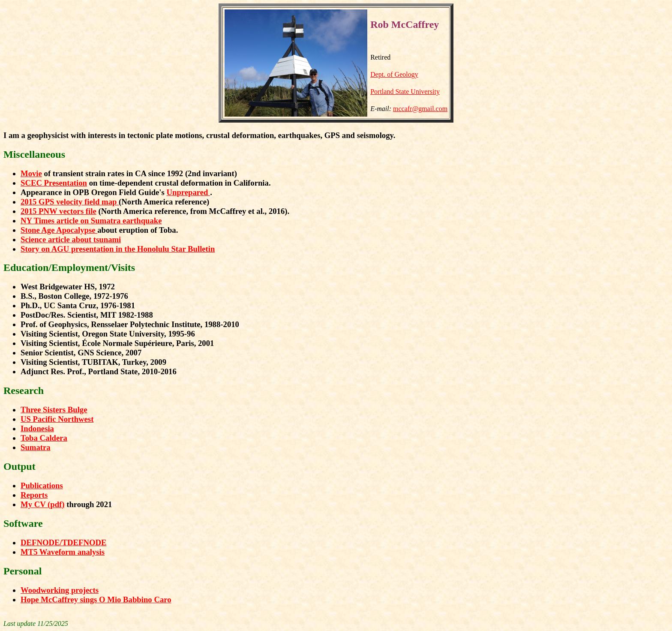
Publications (42, 485)
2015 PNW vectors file (58, 211)
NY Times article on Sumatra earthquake (91, 221)
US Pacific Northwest (57, 419)
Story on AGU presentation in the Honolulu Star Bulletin (118, 249)
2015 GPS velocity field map (70, 202)
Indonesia (37, 428)
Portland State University (405, 92)
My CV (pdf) (43, 504)
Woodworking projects (60, 590)
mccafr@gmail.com (420, 109)
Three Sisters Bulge (54, 410)
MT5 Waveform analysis (63, 552)
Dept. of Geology (394, 74)
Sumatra (36, 447)
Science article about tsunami (71, 239)
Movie (31, 173)
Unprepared (188, 192)
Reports (34, 495)
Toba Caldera (44, 438)
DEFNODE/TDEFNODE (64, 542)
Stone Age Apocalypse (59, 230)
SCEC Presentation (54, 183)
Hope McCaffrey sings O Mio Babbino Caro (96, 599)
